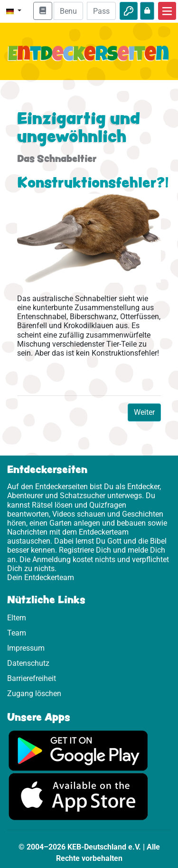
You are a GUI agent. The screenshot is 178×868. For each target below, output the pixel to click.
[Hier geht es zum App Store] (78, 796)
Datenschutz (28, 663)
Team (17, 633)
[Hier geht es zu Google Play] (78, 750)
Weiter (144, 412)
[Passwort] (101, 11)
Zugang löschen (34, 694)
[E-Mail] (68, 11)
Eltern (17, 618)
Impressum (26, 648)
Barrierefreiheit (32, 678)
